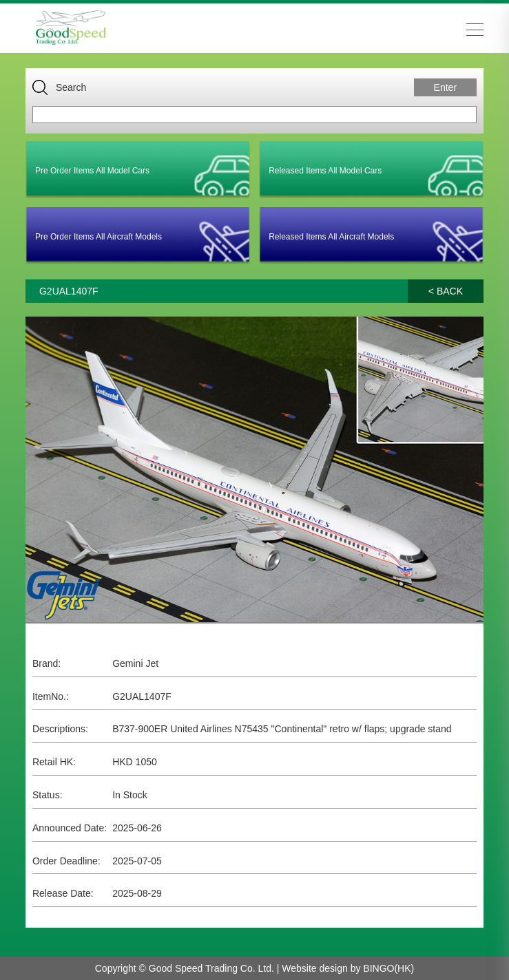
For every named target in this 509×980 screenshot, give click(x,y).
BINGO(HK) (388, 968)
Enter (445, 87)
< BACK (446, 291)
